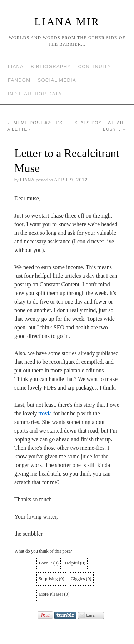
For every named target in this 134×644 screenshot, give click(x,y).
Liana (16, 66)
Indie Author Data (35, 94)
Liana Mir (67, 21)
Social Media (57, 80)
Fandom (19, 80)
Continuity (95, 66)
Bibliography (51, 66)
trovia (45, 413)
